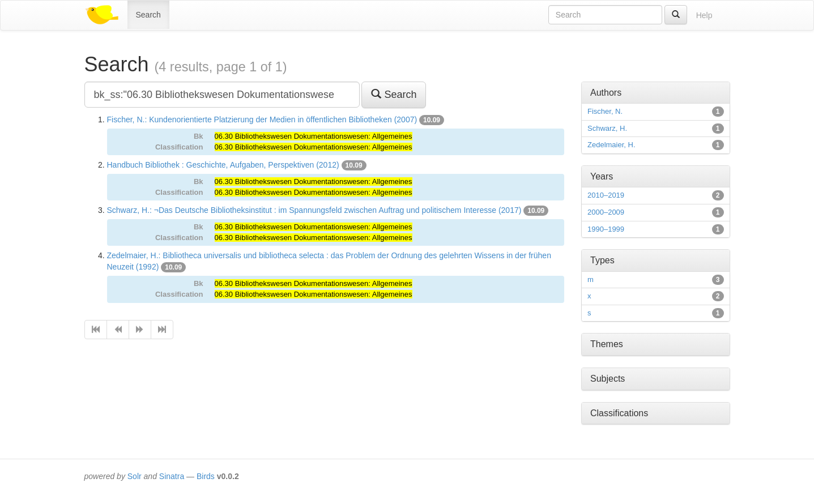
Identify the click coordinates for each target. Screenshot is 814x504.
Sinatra (172, 476)
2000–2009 (606, 212)
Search (148, 15)
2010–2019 (606, 195)
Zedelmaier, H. (611, 145)
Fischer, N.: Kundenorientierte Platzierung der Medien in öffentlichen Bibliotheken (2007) (262, 119)
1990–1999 (606, 229)
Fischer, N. (605, 111)
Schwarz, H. (607, 128)
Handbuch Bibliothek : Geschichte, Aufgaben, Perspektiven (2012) (223, 165)
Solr (135, 476)
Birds (206, 476)
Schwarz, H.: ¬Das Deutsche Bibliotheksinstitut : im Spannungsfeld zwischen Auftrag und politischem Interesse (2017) (314, 210)
